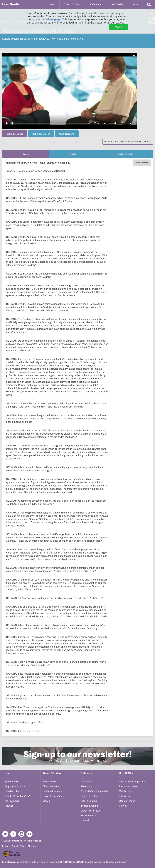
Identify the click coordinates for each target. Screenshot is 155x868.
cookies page (52, 19)
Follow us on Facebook (13, 834)
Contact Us (30, 834)
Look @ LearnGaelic (54, 796)
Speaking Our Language (18, 796)
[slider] (51, 123)
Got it (118, 27)
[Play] (7, 123)
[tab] (26, 154)
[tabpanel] (77, 447)
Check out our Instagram (21, 834)
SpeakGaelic (12, 781)
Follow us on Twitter (5, 834)
